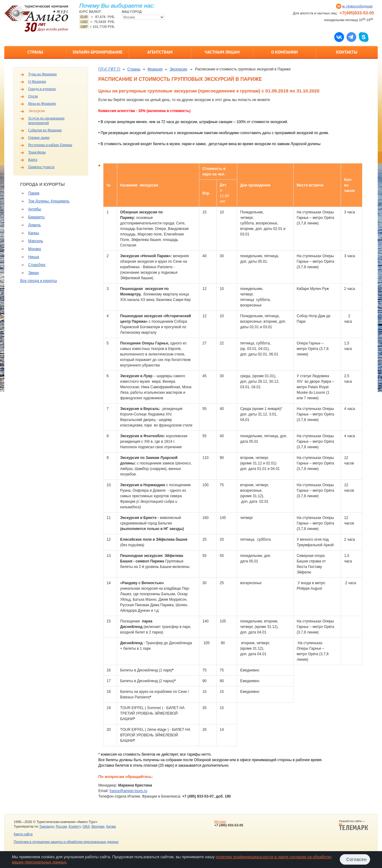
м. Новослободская (357, 6)
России (61, 826)
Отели (33, 96)
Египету (75, 826)
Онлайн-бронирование (97, 52)
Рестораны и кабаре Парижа (50, 145)
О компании (285, 52)
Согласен (356, 859)
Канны (34, 233)
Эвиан (34, 273)
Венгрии (98, 826)
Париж (34, 193)
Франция (155, 69)
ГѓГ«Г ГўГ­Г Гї (109, 69)
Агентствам (160, 52)
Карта (33, 160)
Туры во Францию (42, 74)
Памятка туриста (41, 167)
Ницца (34, 257)
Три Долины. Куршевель (49, 201)
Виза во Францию (42, 103)
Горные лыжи (39, 137)
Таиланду (47, 826)
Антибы (35, 209)
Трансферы (37, 152)
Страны (35, 52)
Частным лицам (222, 52)
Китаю (111, 826)
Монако (35, 249)
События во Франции (45, 130)
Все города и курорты (39, 281)
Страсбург (37, 265)
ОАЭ (86, 826)
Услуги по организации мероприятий (46, 120)
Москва (220, 821)
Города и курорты (42, 89)
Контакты (347, 52)
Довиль (34, 225)
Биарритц (36, 217)
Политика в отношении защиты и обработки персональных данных (66, 842)
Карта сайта (23, 834)
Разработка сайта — (354, 825)
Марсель (36, 241)
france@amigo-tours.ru (128, 791)
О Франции (37, 81)
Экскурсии (37, 111)
